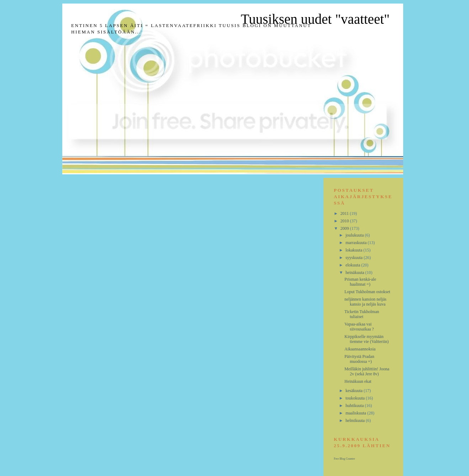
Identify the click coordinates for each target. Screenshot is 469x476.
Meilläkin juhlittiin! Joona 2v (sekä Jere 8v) (367, 371)
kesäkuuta (355, 391)
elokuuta (353, 265)
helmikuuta (356, 421)
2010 (345, 221)
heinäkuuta (355, 273)
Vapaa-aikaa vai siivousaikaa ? (359, 327)
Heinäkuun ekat (358, 381)
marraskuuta (357, 243)
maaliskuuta (356, 413)
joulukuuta (355, 235)
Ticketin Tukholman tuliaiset (362, 314)
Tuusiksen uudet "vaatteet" (315, 19)
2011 (345, 213)
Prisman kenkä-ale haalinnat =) (360, 282)
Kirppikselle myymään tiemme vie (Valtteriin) (367, 339)
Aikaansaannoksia (360, 349)
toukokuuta (356, 398)
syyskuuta (355, 258)
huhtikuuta (355, 406)
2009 (345, 228)
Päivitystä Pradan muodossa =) (359, 359)
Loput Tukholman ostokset (367, 292)
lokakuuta (354, 250)
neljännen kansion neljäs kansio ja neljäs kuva (365, 302)
